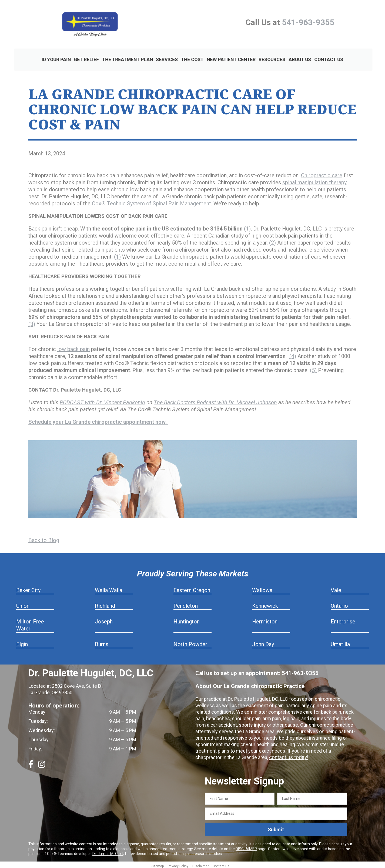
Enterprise (343, 620)
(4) (293, 354)
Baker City (28, 588)
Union (23, 604)
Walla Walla (108, 588)
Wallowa (262, 588)
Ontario (339, 604)
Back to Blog (44, 538)
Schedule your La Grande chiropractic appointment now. (98, 420)
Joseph (104, 620)
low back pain (73, 347)
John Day (263, 642)
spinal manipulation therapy (314, 181)
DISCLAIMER (246, 847)
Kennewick (265, 604)
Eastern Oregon (192, 588)
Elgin (22, 642)
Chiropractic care (322, 173)
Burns (102, 642)
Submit (276, 827)
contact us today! (288, 755)
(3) (32, 322)
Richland (105, 604)
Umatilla (340, 642)
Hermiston (265, 620)
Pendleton (186, 604)
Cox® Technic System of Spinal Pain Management (151, 202)
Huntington (187, 620)
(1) (247, 227)
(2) (272, 241)
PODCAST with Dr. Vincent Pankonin (102, 400)
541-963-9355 (308, 22)
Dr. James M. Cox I (108, 852)
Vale (336, 588)
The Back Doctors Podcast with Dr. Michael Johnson (215, 400)
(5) (313, 368)
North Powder (190, 642)
